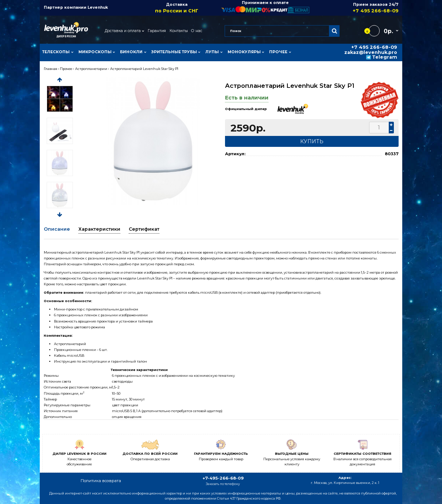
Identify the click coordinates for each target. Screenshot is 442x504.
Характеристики (99, 229)
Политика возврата (101, 481)
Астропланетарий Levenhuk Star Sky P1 (144, 69)
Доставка (177, 8)
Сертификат (144, 229)
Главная (51, 69)
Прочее (66, 69)
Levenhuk (98, 7)
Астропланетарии (91, 69)
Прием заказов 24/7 (354, 8)
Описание (57, 229)
